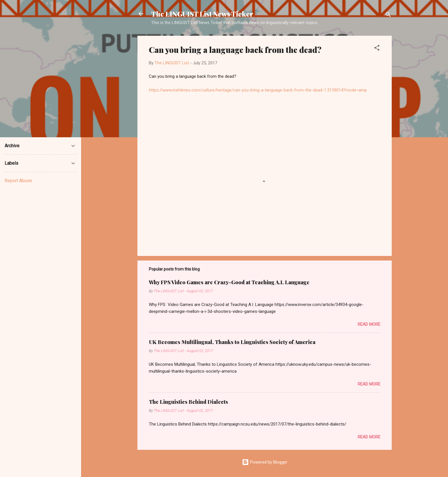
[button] (377, 49)
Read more (369, 324)
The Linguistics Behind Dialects (188, 402)
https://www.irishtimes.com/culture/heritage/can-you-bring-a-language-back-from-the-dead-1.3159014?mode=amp (258, 90)
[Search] (388, 16)
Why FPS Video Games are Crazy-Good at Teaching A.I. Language (229, 282)
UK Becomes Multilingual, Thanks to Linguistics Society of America (232, 342)
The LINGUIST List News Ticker (202, 14)
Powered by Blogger (265, 462)
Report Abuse (18, 181)
